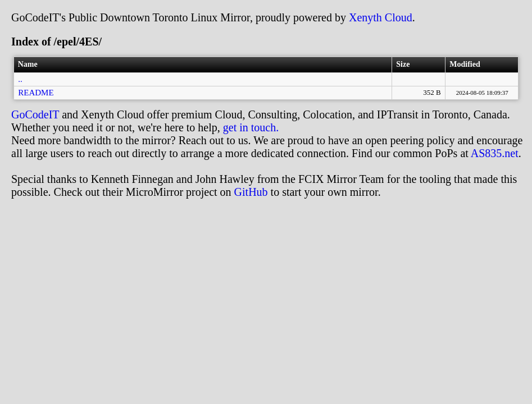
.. (20, 79)
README (36, 93)
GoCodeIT (35, 114)
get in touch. (251, 127)
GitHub (251, 192)
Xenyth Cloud (381, 17)
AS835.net (495, 153)
